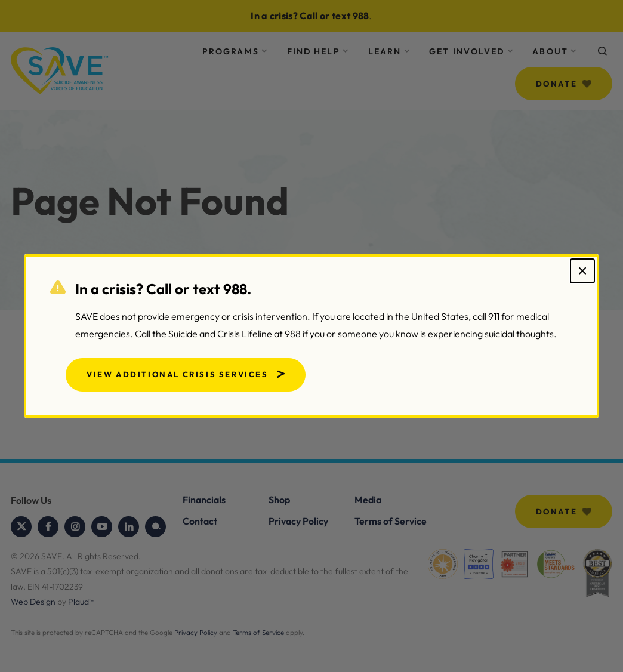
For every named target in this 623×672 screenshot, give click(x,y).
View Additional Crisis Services (178, 374)
